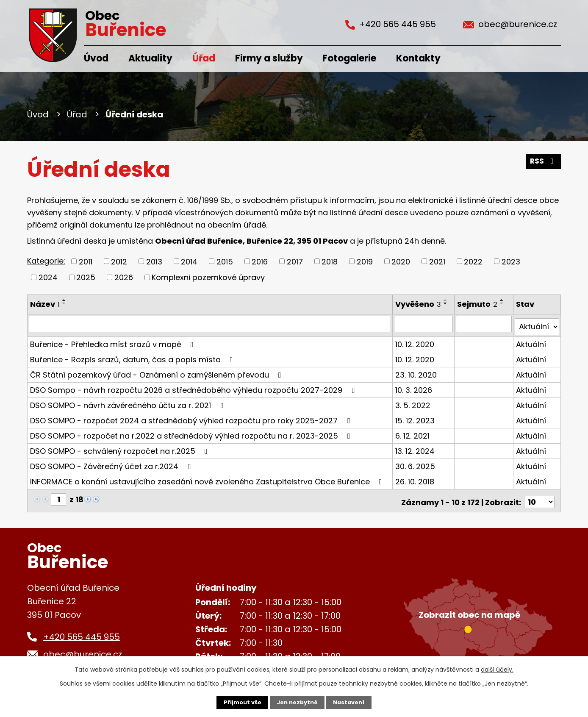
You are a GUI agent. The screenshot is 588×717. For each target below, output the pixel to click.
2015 (225, 261)
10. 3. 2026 (414, 387)
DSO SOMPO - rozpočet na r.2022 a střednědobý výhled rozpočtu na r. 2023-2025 (192, 432)
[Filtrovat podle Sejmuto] (484, 324)
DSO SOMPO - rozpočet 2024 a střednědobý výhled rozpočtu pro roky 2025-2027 (192, 417)
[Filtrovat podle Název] (210, 324)
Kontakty (418, 58)
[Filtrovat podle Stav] (537, 324)
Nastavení (352, 702)
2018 (330, 261)
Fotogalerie (349, 58)
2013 (154, 261)
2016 (260, 261)
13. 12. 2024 (415, 448)
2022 (473, 261)
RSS (543, 164)
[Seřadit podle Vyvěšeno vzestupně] (446, 300)
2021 (437, 261)
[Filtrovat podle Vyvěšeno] (424, 324)
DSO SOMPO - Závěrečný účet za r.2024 (112, 463)
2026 (124, 277)
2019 (365, 261)
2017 (295, 261)
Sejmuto (478, 304)
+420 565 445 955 (82, 631)
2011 (86, 261)
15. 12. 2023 (415, 417)
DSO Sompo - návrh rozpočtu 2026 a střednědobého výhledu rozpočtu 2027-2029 (194, 387)
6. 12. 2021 (413, 432)
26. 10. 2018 (415, 478)
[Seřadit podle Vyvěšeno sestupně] (446, 303)
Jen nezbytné (297, 702)
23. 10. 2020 (416, 371)
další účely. (497, 669)
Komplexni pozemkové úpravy (208, 277)
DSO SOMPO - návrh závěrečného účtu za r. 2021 (128, 402)
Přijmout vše (240, 702)
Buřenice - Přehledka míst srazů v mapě (114, 341)
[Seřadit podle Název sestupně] (64, 303)
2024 (48, 277)
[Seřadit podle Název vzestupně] (64, 300)
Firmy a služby (269, 58)
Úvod (96, 58)
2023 (511, 261)
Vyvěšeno (419, 304)
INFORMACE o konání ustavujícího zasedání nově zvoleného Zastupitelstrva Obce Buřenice (208, 478)
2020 (401, 261)
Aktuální (531, 341)
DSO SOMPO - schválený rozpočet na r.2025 (121, 448)
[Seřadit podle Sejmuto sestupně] (503, 303)
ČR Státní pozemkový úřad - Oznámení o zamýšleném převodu (157, 371)
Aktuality (150, 58)
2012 (119, 261)
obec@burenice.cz (83, 648)
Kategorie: (46, 261)
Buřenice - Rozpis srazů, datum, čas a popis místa (133, 356)
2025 (86, 277)
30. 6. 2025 (416, 463)
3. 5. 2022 (413, 402)
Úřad (204, 58)
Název (45, 304)
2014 (189, 261)
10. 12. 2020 (415, 341)
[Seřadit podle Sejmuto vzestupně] (503, 300)
